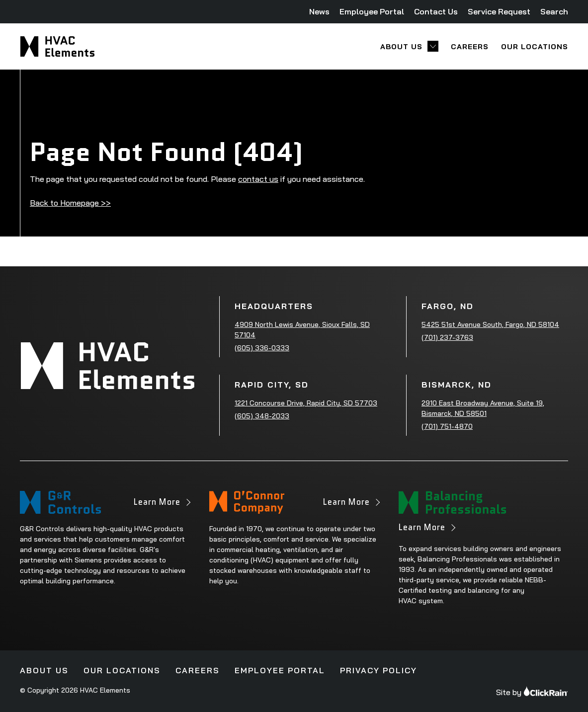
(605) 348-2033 (262, 416)
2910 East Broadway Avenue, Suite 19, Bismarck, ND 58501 (483, 408)
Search (554, 11)
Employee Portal (372, 11)
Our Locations (535, 46)
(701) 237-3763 (447, 337)
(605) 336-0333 (262, 348)
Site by (532, 691)
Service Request (499, 11)
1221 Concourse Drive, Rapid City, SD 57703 (306, 403)
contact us (258, 179)
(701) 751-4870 (447, 426)
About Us (401, 46)
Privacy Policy (378, 670)
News (319, 11)
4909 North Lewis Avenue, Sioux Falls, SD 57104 (302, 330)
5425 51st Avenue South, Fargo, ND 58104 (490, 324)
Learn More (162, 505)
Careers (470, 46)
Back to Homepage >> (70, 203)
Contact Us (436, 11)
